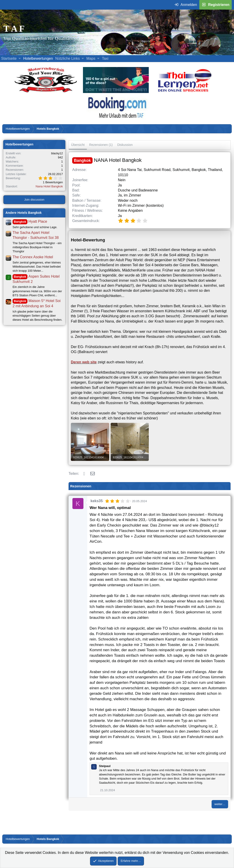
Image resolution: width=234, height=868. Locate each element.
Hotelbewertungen (38, 58)
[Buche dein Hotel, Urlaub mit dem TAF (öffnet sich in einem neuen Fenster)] (117, 119)
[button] (20, 59)
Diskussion (125, 145)
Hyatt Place (30, 221)
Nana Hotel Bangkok (49, 186)
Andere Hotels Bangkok (24, 213)
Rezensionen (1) (101, 145)
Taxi (105, 58)
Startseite (9, 58)
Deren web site (84, 362)
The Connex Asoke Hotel (33, 257)
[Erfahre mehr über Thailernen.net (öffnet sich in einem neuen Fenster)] (185, 92)
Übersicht (78, 145)
